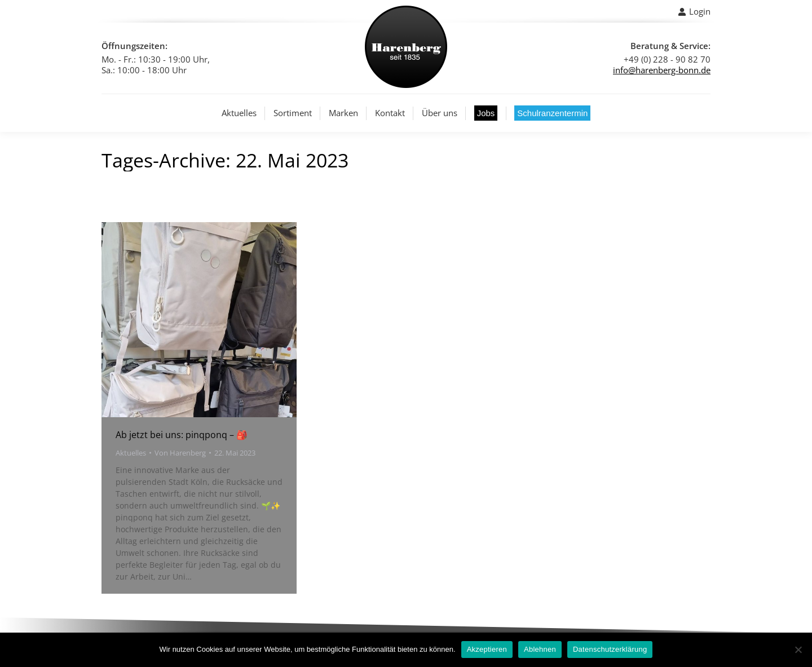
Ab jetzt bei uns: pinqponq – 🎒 (182, 435)
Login (694, 12)
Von (180, 453)
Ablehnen (540, 649)
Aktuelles (131, 453)
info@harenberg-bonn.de (662, 70)
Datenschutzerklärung (610, 649)
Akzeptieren (487, 649)
